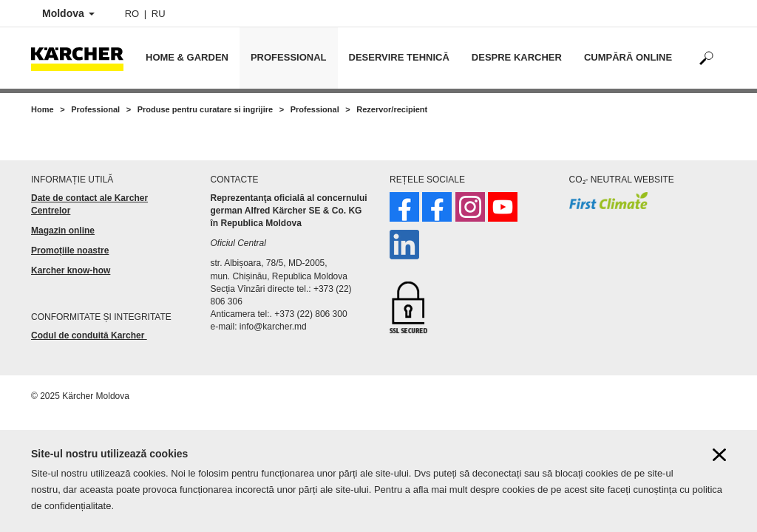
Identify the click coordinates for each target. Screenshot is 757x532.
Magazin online (63, 231)
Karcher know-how (71, 270)
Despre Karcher (517, 57)
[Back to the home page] (83, 58)
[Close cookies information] (719, 459)
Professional (289, 57)
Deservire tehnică (399, 57)
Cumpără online (628, 57)
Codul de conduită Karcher (89, 335)
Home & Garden (187, 57)
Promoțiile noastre (70, 250)
